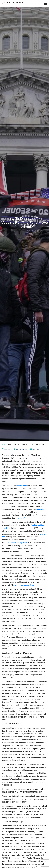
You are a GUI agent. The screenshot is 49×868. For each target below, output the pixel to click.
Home (4, 444)
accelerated (22, 486)
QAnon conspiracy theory (25, 585)
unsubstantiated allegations (16, 543)
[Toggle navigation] (46, 4)
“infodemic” (20, 518)
